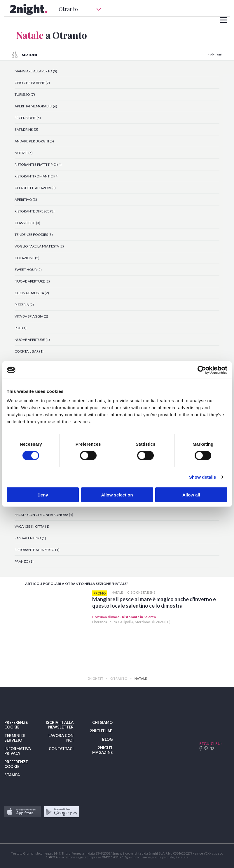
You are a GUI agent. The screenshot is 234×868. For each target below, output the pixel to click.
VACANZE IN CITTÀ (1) (32, 526)
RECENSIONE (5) (28, 118)
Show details (203, 477)
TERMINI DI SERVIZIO (15, 738)
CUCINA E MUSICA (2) (32, 293)
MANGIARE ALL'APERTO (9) (36, 71)
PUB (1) (21, 328)
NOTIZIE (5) (24, 153)
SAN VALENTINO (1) (30, 538)
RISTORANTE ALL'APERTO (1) (37, 550)
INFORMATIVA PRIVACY (18, 751)
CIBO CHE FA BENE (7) (32, 83)
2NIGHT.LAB (101, 731)
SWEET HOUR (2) (28, 270)
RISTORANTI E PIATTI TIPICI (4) (38, 164)
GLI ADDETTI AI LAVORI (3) (35, 188)
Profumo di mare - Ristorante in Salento (124, 617)
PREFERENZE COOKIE (16, 725)
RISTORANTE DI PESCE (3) (35, 211)
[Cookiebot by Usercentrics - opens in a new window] (202, 370)
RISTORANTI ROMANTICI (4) (37, 176)
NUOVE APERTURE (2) (32, 281)
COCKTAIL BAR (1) (29, 351)
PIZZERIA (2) (24, 305)
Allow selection (117, 495)
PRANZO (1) (24, 561)
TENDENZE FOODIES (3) (34, 235)
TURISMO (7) (25, 94)
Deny (43, 495)
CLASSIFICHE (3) (27, 223)
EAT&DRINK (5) (26, 129)
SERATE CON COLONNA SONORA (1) (44, 515)
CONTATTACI (61, 749)
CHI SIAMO (102, 722)
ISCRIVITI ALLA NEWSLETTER (60, 725)
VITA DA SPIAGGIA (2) (31, 316)
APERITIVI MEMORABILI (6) (36, 106)
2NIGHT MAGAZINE (102, 750)
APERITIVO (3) (26, 199)
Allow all (191, 495)
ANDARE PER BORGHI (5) (34, 141)
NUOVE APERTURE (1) (32, 340)
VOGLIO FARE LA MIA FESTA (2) (39, 246)
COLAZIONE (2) (27, 258)
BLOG (107, 739)
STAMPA (12, 775)
